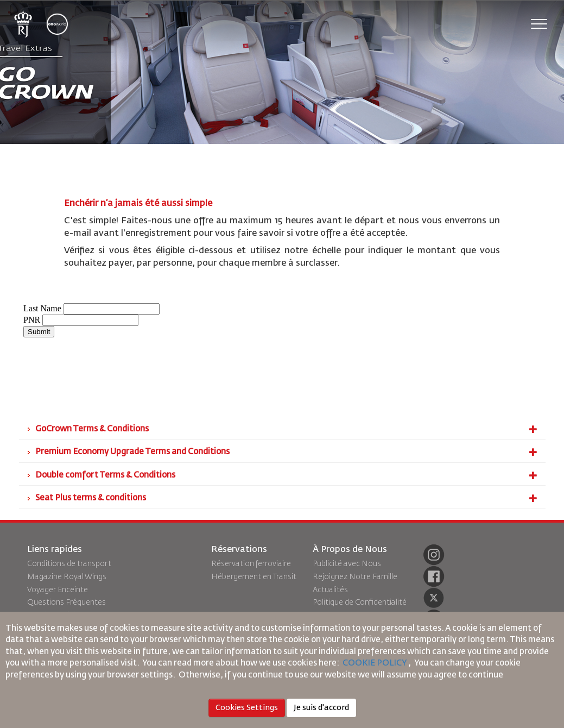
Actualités (330, 590)
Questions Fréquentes (66, 603)
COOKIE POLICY (375, 663)
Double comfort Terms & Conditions (286, 475)
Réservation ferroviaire (251, 564)
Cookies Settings (247, 708)
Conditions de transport (69, 564)
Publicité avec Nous (347, 564)
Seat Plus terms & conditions (286, 498)
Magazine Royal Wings (67, 577)
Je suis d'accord (321, 708)
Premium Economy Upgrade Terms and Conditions (286, 452)
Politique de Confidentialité (360, 603)
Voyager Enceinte (58, 590)
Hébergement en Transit (254, 577)
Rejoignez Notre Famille (355, 577)
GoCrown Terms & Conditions (286, 429)
